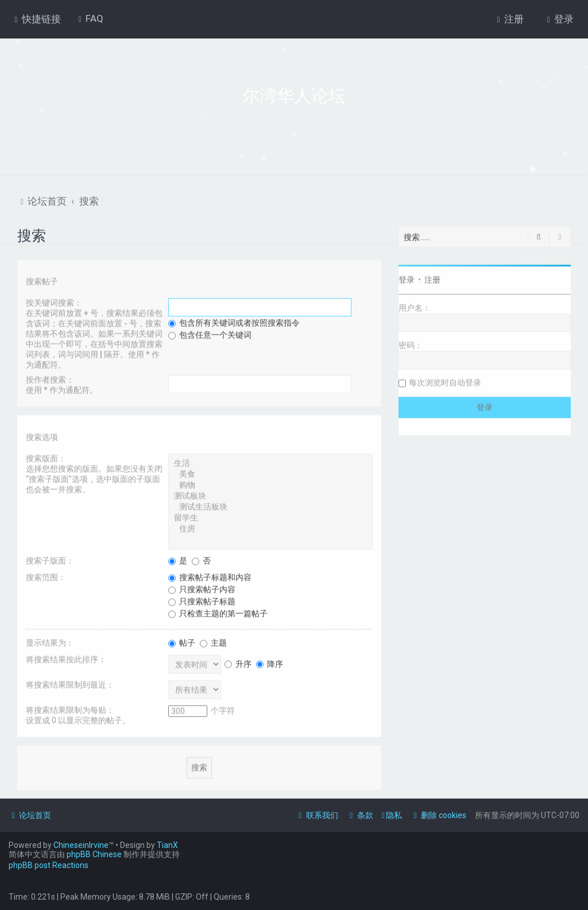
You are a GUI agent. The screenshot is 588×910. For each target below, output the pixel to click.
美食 (270, 474)
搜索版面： (46, 457)
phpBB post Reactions (49, 865)
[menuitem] (89, 18)
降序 (270, 662)
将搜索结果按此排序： (66, 658)
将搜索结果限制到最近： (70, 684)
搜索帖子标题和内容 (210, 576)
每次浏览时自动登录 (445, 381)
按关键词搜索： (54, 302)
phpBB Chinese (94, 854)
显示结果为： (50, 642)
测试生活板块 (270, 506)
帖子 (182, 642)
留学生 (270, 517)
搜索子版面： (50, 560)
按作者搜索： (50, 379)
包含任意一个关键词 (210, 334)
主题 (213, 642)
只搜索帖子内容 (202, 588)
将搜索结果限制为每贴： (70, 709)
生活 (270, 463)
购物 (270, 485)
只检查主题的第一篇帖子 (218, 612)
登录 (407, 279)
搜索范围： (46, 576)
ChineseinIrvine (81, 845)
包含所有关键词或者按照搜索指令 (234, 322)
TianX (167, 845)
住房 (270, 528)
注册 (432, 279)
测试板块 (270, 496)
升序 (238, 662)
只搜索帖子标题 (202, 600)
